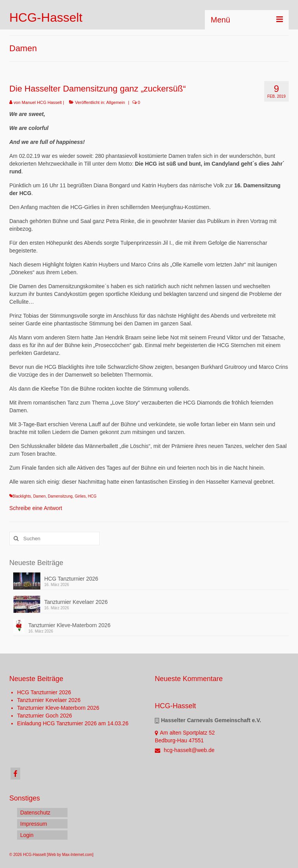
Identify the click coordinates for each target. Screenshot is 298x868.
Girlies (80, 496)
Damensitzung (60, 496)
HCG (92, 496)
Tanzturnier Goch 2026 (45, 716)
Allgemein (116, 102)
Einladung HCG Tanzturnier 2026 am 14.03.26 (73, 723)
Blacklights (22, 496)
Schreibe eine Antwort (36, 508)
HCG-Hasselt (46, 17)
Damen (39, 496)
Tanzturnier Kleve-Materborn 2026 (69, 625)
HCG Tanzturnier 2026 (71, 579)
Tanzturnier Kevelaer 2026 (76, 602)
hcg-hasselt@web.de (185, 750)
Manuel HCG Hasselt (42, 102)
